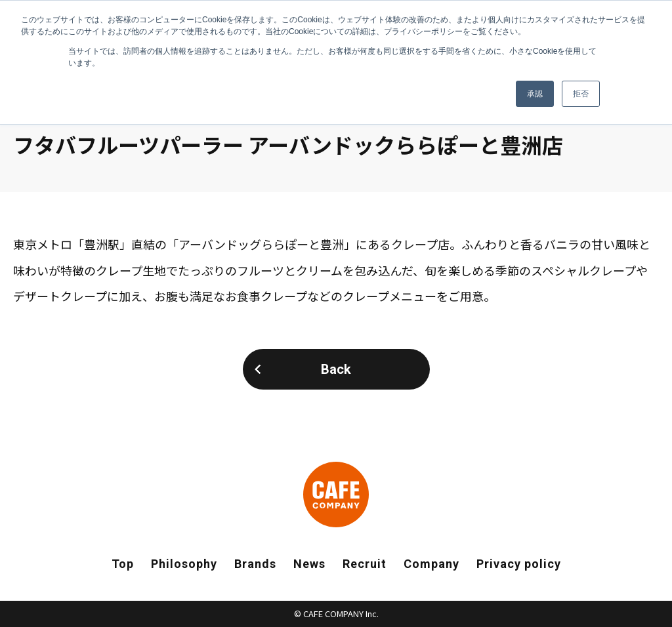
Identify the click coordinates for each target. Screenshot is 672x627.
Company (431, 564)
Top (123, 564)
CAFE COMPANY (336, 495)
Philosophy (184, 564)
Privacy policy (519, 564)
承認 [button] (535, 94)
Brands (255, 564)
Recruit (365, 564)
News (309, 564)
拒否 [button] (581, 94)
